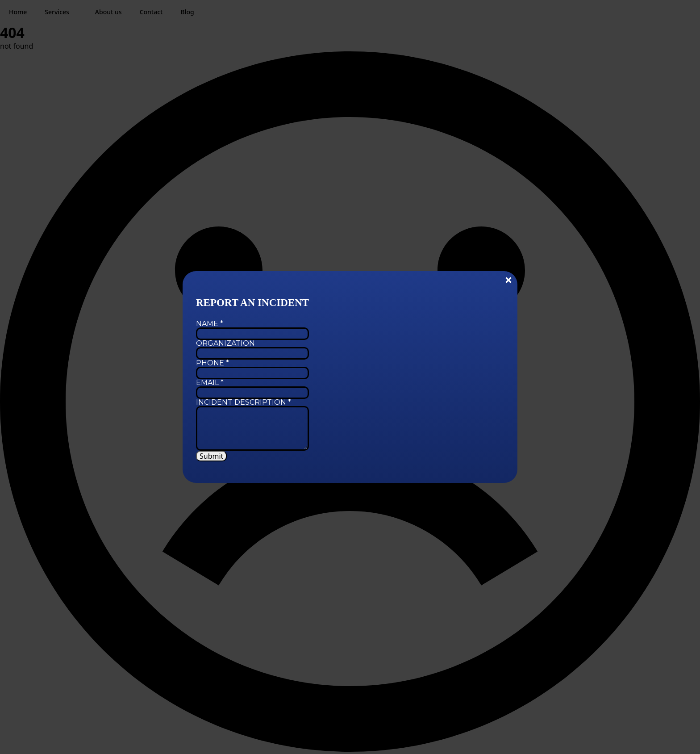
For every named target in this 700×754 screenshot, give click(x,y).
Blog (187, 12)
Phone (212, 363)
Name (210, 324)
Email (210, 383)
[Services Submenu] (78, 12)
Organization (225, 343)
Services (57, 12)
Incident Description (244, 402)
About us (108, 12)
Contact (151, 12)
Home (18, 12)
